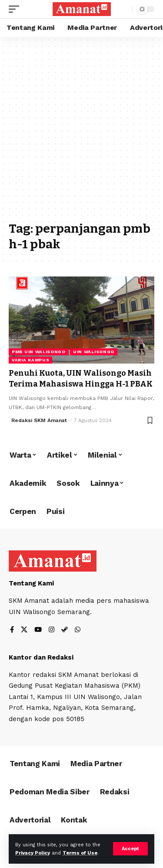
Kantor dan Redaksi (41, 657)
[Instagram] (52, 630)
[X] (24, 630)
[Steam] (65, 630)
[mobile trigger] (16, 9)
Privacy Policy (33, 853)
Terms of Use (80, 853)
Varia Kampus (30, 360)
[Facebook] (12, 630)
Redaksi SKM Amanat (39, 420)
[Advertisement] (81, 133)
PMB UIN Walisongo (39, 352)
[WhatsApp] (78, 630)
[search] (124, 9)
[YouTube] (38, 630)
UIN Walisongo (94, 352)
